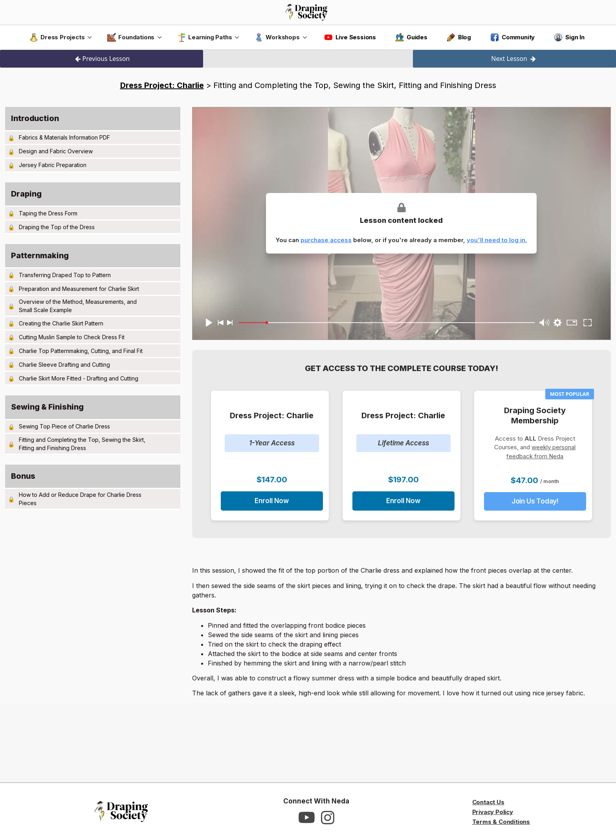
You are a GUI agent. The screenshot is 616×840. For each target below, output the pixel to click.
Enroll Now (272, 501)
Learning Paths (204, 37)
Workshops (277, 37)
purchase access (326, 240)
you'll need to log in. (497, 240)
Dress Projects (57, 37)
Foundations (131, 37)
